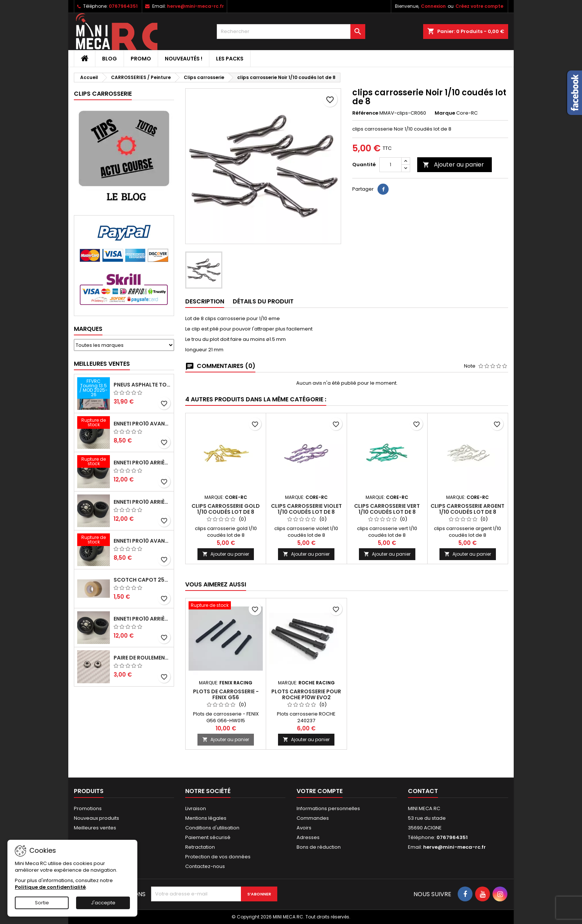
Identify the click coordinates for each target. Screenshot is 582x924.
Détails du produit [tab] (263, 301)
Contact (423, 791)
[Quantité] (390, 165)
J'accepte (103, 903)
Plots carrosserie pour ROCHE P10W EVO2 (306, 694)
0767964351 (123, 6)
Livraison (196, 808)
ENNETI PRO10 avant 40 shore (142, 541)
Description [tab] (205, 301)
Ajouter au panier (453, 165)
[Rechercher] (291, 32)
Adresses (308, 837)
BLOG (109, 59)
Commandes (313, 818)
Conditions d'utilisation (212, 828)
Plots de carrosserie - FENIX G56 (226, 694)
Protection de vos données (218, 857)
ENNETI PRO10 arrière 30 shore (142, 463)
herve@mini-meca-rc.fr (195, 6)
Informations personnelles (328, 808)
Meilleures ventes (95, 828)
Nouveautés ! (184, 59)
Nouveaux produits (97, 818)
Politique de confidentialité (50, 887)
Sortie (42, 903)
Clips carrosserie (103, 94)
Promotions (88, 808)
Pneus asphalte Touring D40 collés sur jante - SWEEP (142, 385)
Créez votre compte (479, 6)
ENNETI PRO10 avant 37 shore (142, 424)
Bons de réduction (319, 847)
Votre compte (320, 791)
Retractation (200, 847)
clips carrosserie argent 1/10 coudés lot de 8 (467, 509)
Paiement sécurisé (208, 837)
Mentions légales (206, 818)
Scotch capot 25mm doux (142, 580)
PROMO (141, 59)
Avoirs (304, 828)
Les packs (230, 59)
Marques (88, 329)
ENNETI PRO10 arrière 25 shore (142, 502)
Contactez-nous (205, 866)
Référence (365, 113)
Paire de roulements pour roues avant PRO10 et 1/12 (142, 658)
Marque (445, 113)
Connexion (433, 6)
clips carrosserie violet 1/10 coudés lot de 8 (306, 509)
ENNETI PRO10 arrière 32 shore (142, 619)
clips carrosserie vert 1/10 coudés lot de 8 (387, 509)
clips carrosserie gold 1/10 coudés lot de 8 (226, 509)
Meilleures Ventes (102, 364)
